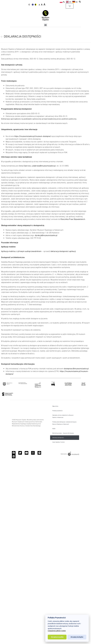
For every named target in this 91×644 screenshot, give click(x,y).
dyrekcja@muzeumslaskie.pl (46, 235)
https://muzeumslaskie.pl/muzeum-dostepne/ (33, 136)
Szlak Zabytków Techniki (58, 442)
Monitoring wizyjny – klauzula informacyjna (63, 433)
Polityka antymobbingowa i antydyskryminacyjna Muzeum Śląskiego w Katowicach (64, 423)
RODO (54, 429)
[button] (80, 2)
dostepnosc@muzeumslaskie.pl (76, 368)
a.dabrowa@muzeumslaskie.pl (44, 166)
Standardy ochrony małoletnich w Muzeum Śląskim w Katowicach (63, 416)
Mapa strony (55, 406)
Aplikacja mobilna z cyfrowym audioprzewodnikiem (21, 251)
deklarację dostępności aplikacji (63, 251)
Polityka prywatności (57, 411)
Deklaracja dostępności (58, 438)
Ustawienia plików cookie (57, 631)
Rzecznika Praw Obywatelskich (73, 219)
